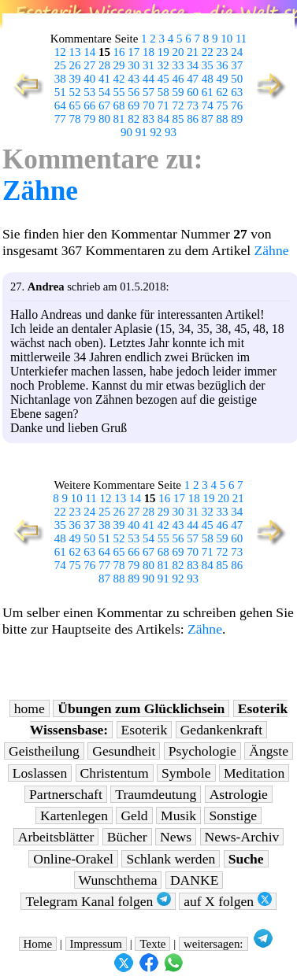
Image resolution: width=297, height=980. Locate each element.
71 (163, 105)
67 (104, 105)
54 (104, 92)
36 (223, 65)
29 (119, 65)
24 (237, 52)
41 (104, 79)
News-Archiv (242, 837)
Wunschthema (118, 880)
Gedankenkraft (222, 730)
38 (60, 79)
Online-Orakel (73, 859)
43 (134, 79)
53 (89, 92)
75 (223, 105)
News (176, 837)
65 (75, 105)
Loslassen (40, 773)
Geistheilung (44, 751)
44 (148, 79)
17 (134, 52)
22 (208, 52)
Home (38, 944)
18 (148, 52)
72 (178, 105)
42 (119, 79)
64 (60, 105)
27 (89, 65)
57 (148, 92)
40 (89, 79)
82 (134, 119)
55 (119, 92)
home (30, 708)
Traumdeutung (156, 794)
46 (178, 79)
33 (178, 65)
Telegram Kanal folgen (98, 901)
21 (193, 52)
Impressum (96, 944)
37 (237, 65)
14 (89, 52)
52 (75, 92)
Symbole (186, 773)
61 (208, 92)
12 (60, 52)
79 (89, 119)
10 (226, 39)
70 (148, 105)
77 (60, 119)
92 (156, 132)
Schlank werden (171, 859)
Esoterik (145, 730)
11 (241, 39)
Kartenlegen (74, 815)
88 (223, 119)
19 (163, 52)
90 (126, 132)
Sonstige (233, 815)
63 (237, 92)
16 (119, 52)
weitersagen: (213, 944)
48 (208, 79)
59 (178, 92)
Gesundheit (124, 751)
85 (178, 119)
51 (60, 92)
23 (223, 52)
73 (193, 105)
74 (208, 105)
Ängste (269, 751)
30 (134, 65)
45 (163, 79)
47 (193, 79)
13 (75, 52)
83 (148, 119)
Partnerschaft (66, 794)
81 (119, 119)
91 (141, 132)
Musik (178, 815)
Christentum (115, 773)
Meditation (254, 773)
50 (237, 79)
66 (89, 105)
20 (178, 52)
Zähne (40, 191)
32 (163, 65)
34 (193, 65)
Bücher (127, 837)
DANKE (195, 880)
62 (223, 92)
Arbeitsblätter (56, 837)
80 (104, 119)
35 (208, 65)
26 (75, 65)
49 (223, 79)
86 (193, 119)
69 (134, 105)
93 (171, 132)
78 (75, 119)
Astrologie (239, 794)
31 (148, 65)
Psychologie (202, 751)
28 (104, 65)
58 (163, 92)
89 (237, 119)
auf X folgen (227, 901)
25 (60, 65)
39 (75, 79)
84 (163, 119)
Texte (152, 944)
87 (208, 119)
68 (119, 105)
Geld (134, 815)
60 (193, 92)
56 (134, 92)
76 (237, 105)
